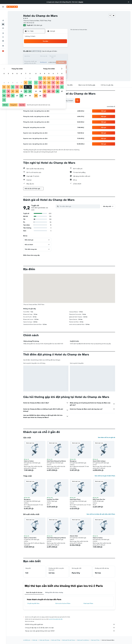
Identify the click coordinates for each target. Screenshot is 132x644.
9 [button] (63, 52)
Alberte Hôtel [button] (74, 536)
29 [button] (59, 65)
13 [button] (50, 57)
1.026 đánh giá (38, 25)
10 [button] (37, 57)
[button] (129, 2)
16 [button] (63, 57)
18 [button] (41, 61)
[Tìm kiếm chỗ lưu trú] (3, 16)
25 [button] (41, 65)
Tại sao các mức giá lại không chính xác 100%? (70, 631)
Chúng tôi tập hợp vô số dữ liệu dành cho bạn (70, 628)
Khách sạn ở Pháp (56, 640)
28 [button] (54, 65)
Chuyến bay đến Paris (33, 603)
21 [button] (54, 61)
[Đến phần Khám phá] (3, 25)
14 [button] (54, 57)
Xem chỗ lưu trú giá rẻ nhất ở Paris (105, 476)
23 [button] (63, 61)
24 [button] (37, 65)
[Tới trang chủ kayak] (12, 7)
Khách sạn (35, 640)
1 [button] (59, 48)
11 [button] (41, 57)
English (81, 2)
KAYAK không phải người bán (70, 624)
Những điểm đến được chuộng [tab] (54, 592)
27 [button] (50, 65)
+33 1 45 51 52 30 (29, 23)
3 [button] (37, 52)
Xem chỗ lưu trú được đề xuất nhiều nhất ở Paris (101, 514)
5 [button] (46, 52)
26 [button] (46, 65)
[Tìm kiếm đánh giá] (79, 206)
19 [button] (46, 61)
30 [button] (63, 65)
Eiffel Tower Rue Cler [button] (99, 499)
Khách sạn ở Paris (88, 603)
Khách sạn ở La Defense (83, 640)
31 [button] (37, 69)
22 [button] (59, 61)
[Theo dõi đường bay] (3, 29)
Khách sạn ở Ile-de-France (69, 640)
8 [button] (59, 52)
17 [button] (37, 61)
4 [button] (41, 52)
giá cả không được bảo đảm (56, 619)
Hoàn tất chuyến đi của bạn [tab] (34, 592)
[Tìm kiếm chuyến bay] (3, 12)
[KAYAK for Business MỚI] (3, 32)
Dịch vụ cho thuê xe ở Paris (63, 603)
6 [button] (50, 52)
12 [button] (46, 57)
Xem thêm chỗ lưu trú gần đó (107, 437)
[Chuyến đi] (3, 38)
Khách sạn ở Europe (44, 640)
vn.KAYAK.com (27, 640)
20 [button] (50, 61)
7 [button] (54, 52)
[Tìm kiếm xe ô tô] (3, 20)
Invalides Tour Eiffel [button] (53, 499)
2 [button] (63, 48)
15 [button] (59, 57)
